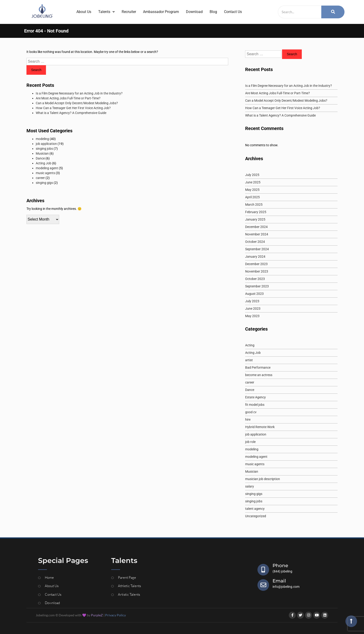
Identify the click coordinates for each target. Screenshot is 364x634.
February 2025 (256, 212)
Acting (250, 345)
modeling (42, 139)
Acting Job (44, 163)
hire (248, 419)
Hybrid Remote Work (260, 427)
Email (279, 581)
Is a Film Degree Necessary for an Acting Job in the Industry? (79, 93)
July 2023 (252, 301)
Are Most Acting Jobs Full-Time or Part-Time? (68, 98)
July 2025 (252, 175)
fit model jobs (255, 405)
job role (250, 442)
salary (250, 486)
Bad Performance (258, 367)
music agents (45, 173)
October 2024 (255, 242)
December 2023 (256, 264)
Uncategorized (256, 516)
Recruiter (129, 12)
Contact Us (233, 12)
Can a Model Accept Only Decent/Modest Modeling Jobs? (77, 103)
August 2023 (254, 294)
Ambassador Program (161, 12)
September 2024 (257, 249)
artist (249, 360)
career (40, 178)
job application (46, 144)
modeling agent (47, 168)
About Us (84, 12)
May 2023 (252, 316)
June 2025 (253, 182)
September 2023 (257, 286)
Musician (42, 153)
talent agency (255, 509)
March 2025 (254, 205)
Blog (213, 12)
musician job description (263, 479)
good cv (251, 412)
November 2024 (257, 234)
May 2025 (252, 190)
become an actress (259, 375)
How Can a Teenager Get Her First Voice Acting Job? (73, 108)
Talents (106, 12)
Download (194, 12)
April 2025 (252, 197)
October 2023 (255, 279)
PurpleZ (97, 615)
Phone (280, 566)
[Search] (300, 12)
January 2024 (255, 257)
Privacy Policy (115, 615)
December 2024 (256, 227)
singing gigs (44, 183)
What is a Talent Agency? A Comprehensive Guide (71, 113)
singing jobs (44, 149)
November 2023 (257, 271)
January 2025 (255, 219)
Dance (40, 158)
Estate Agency (255, 397)
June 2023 (253, 309)
